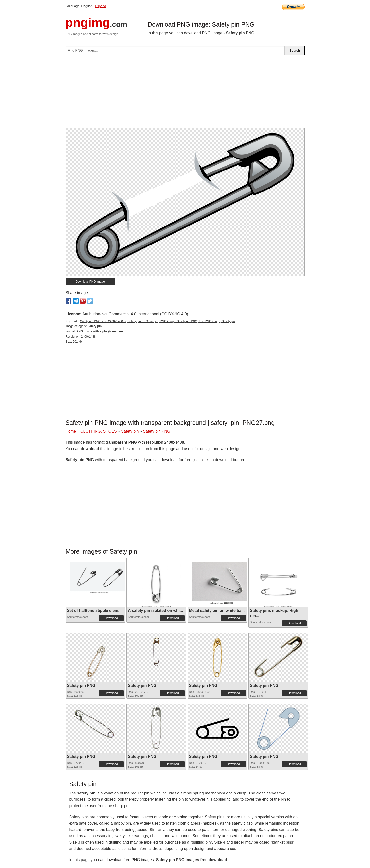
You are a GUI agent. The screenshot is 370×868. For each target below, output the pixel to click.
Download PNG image (90, 282)
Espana (100, 6)
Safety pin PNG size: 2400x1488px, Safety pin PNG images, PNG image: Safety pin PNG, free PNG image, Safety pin (158, 321)
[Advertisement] (185, 94)
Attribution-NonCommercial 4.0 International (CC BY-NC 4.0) (135, 314)
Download (111, 618)
